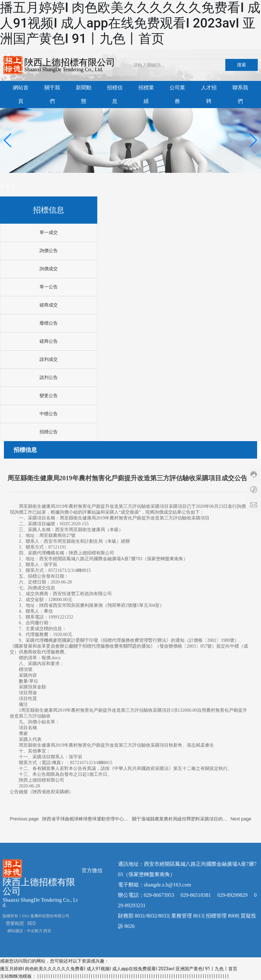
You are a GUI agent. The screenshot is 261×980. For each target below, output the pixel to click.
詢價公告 (49, 251)
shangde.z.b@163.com (168, 885)
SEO (31, 923)
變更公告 (49, 396)
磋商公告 (49, 341)
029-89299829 (232, 895)
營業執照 (15, 923)
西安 (47, 931)
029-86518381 (196, 895)
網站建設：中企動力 (25, 931)
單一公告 (49, 287)
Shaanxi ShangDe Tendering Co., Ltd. (64, 69)
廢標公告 (49, 323)
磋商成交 (49, 305)
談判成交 (49, 359)
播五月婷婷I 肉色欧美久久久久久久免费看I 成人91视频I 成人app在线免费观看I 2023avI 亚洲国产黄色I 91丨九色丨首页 (130, 23)
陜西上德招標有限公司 (70, 62)
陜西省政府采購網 (51, 792)
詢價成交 (49, 269)
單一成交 (49, 233)
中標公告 (49, 414)
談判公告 (49, 378)
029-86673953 (159, 895)
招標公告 (49, 432)
